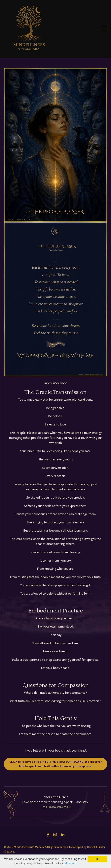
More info (70, 863)
